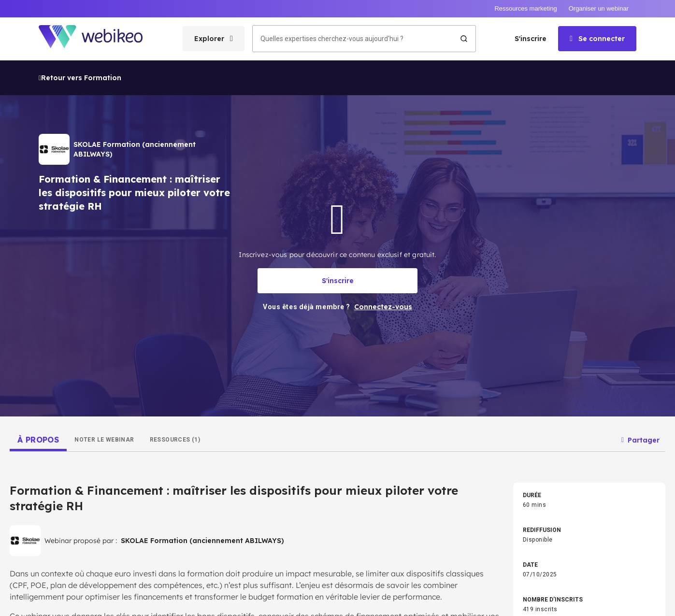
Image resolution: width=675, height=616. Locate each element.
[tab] (38, 380)
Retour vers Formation (80, 18)
